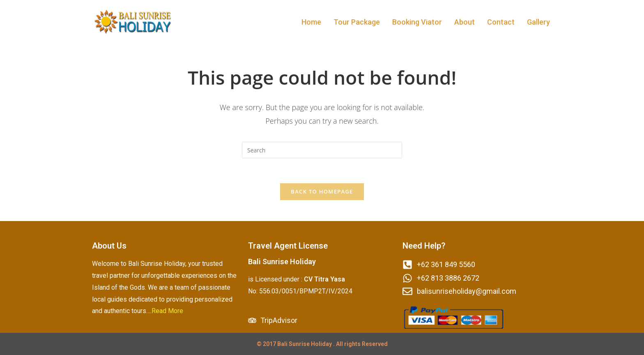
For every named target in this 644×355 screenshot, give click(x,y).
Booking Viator (417, 22)
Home (311, 22)
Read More (167, 311)
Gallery (538, 22)
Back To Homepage (322, 191)
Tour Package (357, 22)
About (465, 22)
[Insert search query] (322, 150)
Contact (501, 22)
